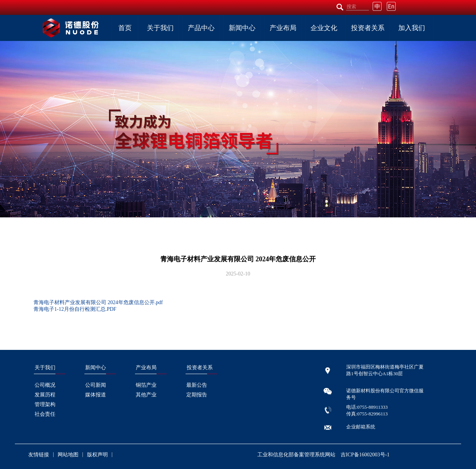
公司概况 (45, 385)
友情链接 (39, 455)
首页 (125, 28)
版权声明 (97, 455)
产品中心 (201, 28)
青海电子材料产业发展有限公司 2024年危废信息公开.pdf (98, 302)
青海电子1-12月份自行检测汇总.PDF (75, 309)
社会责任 (45, 414)
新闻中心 (242, 28)
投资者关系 (368, 28)
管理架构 (45, 404)
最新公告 (197, 385)
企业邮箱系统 (361, 427)
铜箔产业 (146, 385)
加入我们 (412, 28)
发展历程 (45, 395)
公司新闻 (96, 385)
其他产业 (146, 395)
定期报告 (197, 395)
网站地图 (68, 455)
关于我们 (160, 28)
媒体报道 (96, 395)
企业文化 (324, 28)
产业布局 (283, 28)
